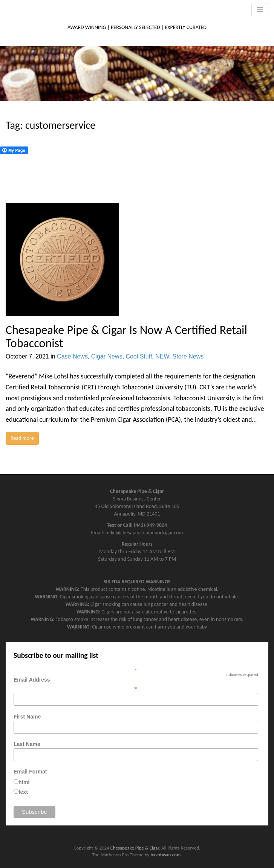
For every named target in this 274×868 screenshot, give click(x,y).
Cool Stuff (139, 356)
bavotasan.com (165, 855)
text (23, 792)
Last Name (27, 744)
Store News (188, 356)
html (24, 782)
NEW (162, 356)
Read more (22, 438)
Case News (72, 356)
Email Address (136, 684)
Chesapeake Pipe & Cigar (135, 848)
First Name (27, 717)
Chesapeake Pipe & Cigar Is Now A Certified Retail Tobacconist (126, 337)
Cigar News (107, 356)
